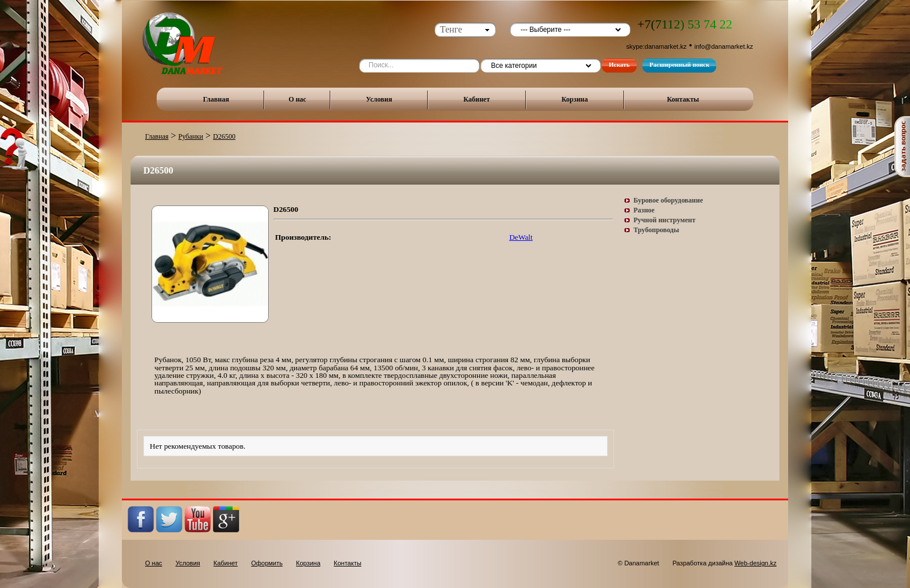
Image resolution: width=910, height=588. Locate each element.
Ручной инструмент (665, 220)
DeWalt (521, 237)
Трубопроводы (657, 230)
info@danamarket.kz (724, 46)
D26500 (224, 136)
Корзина (575, 99)
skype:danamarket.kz (656, 46)
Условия (379, 99)
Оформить (267, 563)
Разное (644, 210)
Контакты (683, 99)
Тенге (451, 29)
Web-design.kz (755, 563)
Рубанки (191, 136)
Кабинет (476, 99)
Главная (216, 99)
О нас (297, 99)
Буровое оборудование (669, 200)
